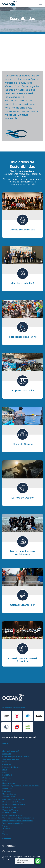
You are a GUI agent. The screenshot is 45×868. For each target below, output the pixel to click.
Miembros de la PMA (12, 802)
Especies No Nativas (11, 767)
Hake (5, 770)
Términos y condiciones (13, 823)
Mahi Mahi (7, 775)
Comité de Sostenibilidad (13, 799)
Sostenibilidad (9, 796)
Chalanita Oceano (10, 810)
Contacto (6, 762)
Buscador (7, 754)
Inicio (5, 772)
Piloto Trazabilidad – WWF (14, 805)
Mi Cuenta (7, 778)
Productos (7, 791)
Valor (5, 831)
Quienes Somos (9, 794)
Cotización (7, 764)
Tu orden (6, 829)
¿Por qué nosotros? (11, 751)
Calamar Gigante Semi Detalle (16, 756)
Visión (5, 834)
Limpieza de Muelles (11, 807)
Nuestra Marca (9, 783)
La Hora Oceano (9, 812)
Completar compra (11, 759)
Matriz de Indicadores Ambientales (18, 821)
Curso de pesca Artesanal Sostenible (18, 818)
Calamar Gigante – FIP (12, 815)
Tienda (5, 826)
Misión (5, 780)
